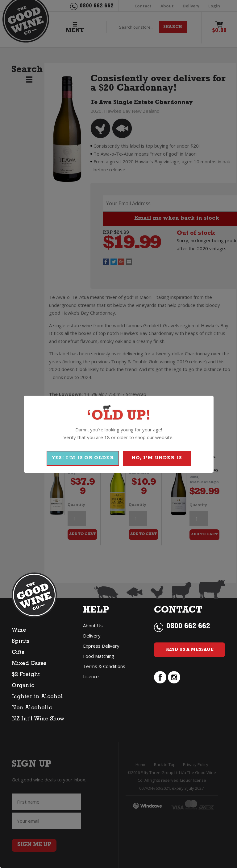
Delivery (92, 636)
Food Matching (99, 656)
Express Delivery (101, 646)
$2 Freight (26, 675)
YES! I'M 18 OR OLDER (83, 458)
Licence (91, 676)
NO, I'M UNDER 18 (157, 458)
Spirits (21, 642)
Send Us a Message (189, 650)
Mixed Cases (29, 664)
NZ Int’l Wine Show (38, 719)
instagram (174, 677)
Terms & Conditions (104, 666)
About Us (93, 626)
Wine (19, 631)
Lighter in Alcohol (37, 697)
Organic (23, 686)
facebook (160, 677)
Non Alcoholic (32, 708)
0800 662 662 (188, 627)
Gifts (18, 653)
